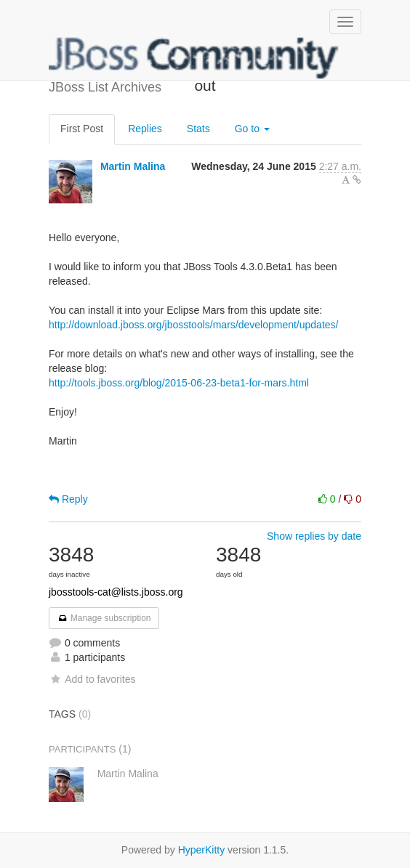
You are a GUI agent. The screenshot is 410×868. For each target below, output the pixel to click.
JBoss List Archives (194, 58)
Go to (252, 129)
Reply (68, 499)
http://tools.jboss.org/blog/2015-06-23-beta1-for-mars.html (179, 383)
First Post (82, 129)
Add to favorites (92, 679)
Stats (198, 129)
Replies (145, 129)
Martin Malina (133, 166)
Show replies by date (314, 536)
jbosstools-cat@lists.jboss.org (116, 592)
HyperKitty (202, 850)
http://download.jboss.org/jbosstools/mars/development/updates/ (193, 325)
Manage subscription (104, 618)
